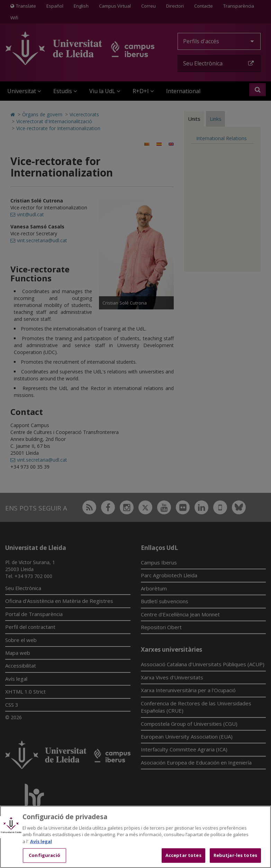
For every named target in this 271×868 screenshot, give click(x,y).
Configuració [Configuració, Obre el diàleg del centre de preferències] (44, 855)
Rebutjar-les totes (235, 855)
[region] (135, 837)
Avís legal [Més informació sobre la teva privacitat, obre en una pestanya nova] (41, 841)
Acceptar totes (183, 855)
